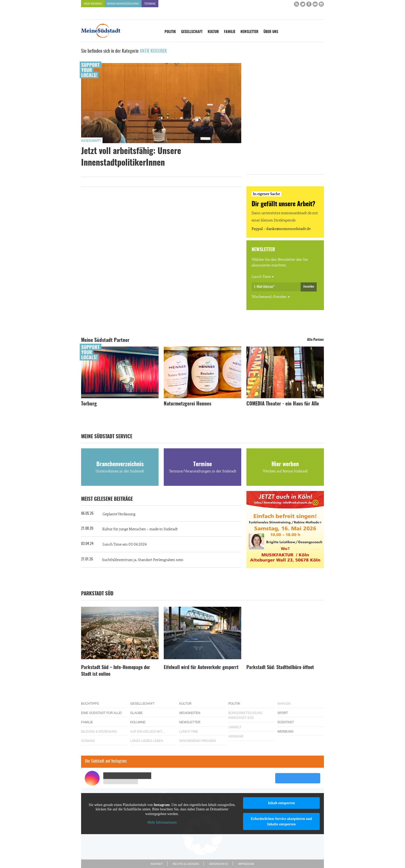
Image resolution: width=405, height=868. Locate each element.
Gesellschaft (192, 32)
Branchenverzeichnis (123, 4)
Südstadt (286, 722)
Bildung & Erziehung (99, 732)
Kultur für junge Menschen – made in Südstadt (140, 529)
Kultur (213, 32)
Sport (283, 713)
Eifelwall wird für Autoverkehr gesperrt (201, 668)
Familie (230, 32)
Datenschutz (219, 864)
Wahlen (284, 704)
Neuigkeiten (190, 713)
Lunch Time (261, 277)
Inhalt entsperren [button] (281, 803)
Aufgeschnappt (91, 141)
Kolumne (138, 722)
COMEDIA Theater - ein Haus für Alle (283, 404)
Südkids (88, 741)
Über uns (271, 32)
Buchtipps (90, 704)
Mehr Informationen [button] (162, 822)
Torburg (89, 404)
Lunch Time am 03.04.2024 (125, 544)
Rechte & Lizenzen (186, 864)
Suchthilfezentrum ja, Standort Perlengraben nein (143, 560)
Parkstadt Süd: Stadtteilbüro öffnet (280, 668)
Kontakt (157, 864)
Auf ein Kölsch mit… (148, 732)
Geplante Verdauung (119, 514)
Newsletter (249, 32)
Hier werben (93, 4)
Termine (150, 4)
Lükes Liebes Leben (147, 741)
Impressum (246, 864)
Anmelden (309, 287)
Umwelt (235, 727)
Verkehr (236, 736)
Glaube (137, 713)
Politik (170, 32)
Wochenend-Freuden (269, 297)
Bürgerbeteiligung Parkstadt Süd (245, 715)
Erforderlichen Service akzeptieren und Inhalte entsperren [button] (281, 821)
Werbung (286, 732)
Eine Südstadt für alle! (102, 713)
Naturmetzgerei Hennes (188, 404)
